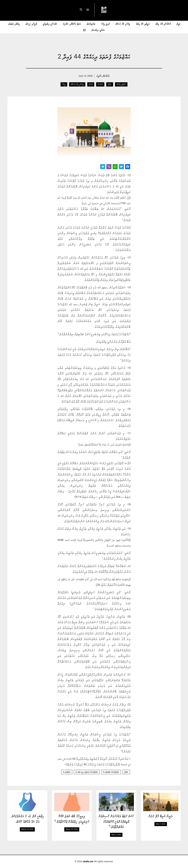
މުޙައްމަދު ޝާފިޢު (103, 76)
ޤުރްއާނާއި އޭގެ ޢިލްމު (163, 24)
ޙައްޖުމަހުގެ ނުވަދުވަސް (111, 772)
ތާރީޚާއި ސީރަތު (31, 24)
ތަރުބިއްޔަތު (91, 24)
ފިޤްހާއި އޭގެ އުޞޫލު (123, 24)
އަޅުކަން (100, 84)
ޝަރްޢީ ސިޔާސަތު (98, 30)
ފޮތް (84, 30)
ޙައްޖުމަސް (67, 772)
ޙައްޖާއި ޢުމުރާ (121, 84)
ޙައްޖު (110, 84)
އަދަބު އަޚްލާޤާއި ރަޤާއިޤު (72, 24)
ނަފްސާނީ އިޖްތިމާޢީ (50, 24)
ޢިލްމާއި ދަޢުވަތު (14, 24)
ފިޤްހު (64, 84)
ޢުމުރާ (91, 84)
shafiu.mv (88, 861)
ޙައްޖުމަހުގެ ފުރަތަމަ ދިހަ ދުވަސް (87, 772)
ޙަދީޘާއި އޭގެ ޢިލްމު (143, 24)
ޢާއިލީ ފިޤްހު (105, 24)
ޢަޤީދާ (179, 24)
